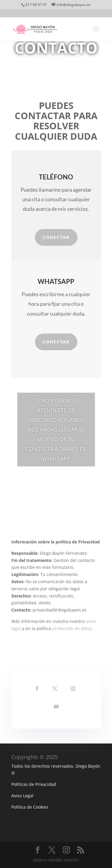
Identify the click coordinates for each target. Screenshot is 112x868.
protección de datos (72, 628)
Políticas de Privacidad (34, 784)
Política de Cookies (30, 807)
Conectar (56, 237)
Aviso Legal (22, 796)
